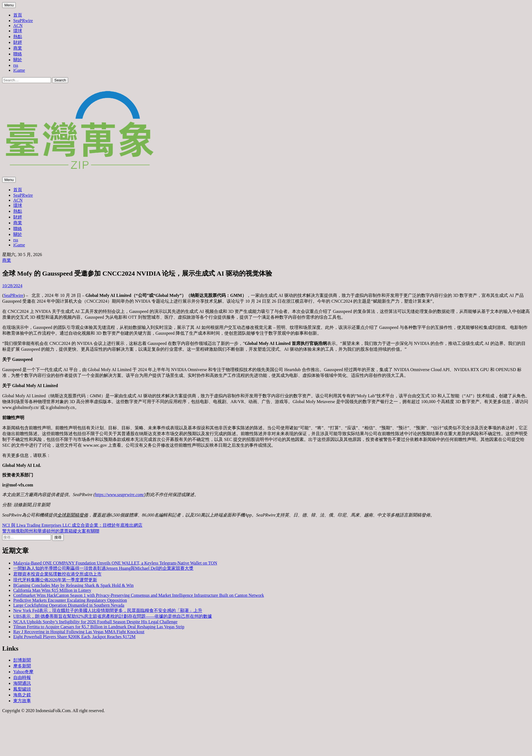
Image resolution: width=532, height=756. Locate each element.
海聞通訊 (22, 683)
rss (16, 65)
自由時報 (22, 678)
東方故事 (22, 701)
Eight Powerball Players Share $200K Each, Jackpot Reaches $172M (74, 637)
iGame (19, 70)
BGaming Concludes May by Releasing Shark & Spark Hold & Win (73, 585)
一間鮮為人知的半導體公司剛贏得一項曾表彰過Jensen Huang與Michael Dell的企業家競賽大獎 (103, 568)
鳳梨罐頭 (22, 689)
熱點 (18, 37)
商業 (18, 48)
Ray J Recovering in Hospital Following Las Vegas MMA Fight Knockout (79, 632)
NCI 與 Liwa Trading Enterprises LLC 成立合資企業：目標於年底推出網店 (72, 525)
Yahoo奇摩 (23, 672)
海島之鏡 (22, 695)
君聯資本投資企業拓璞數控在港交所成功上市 (57, 574)
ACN (18, 26)
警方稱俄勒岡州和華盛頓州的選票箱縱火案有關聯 (51, 531)
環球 (18, 31)
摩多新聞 (22, 666)
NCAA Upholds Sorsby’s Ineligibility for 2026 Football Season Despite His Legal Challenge (95, 622)
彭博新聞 (22, 660)
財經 (18, 42)
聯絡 (18, 54)
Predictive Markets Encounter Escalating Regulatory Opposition (70, 600)
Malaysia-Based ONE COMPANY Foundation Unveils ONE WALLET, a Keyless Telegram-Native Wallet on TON (115, 563)
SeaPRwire (23, 21)
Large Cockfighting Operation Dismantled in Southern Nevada (69, 605)
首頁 (18, 15)
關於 (18, 60)
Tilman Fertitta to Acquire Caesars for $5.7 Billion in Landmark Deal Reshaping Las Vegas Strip (99, 627)
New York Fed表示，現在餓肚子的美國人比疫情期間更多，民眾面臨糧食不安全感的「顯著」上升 (108, 610)
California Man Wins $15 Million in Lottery (52, 590)
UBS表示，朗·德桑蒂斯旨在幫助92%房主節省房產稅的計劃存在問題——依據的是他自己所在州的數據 (113, 616)
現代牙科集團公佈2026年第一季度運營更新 (55, 580)
